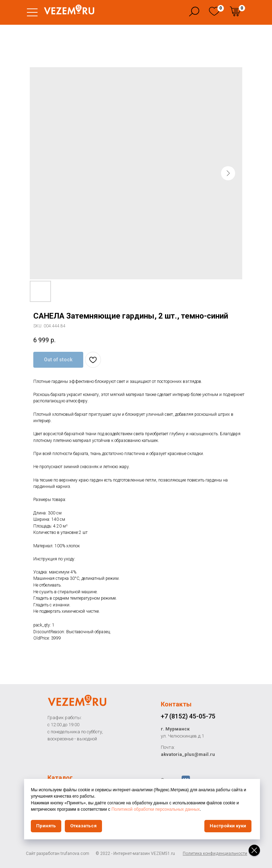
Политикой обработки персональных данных (196, 809)
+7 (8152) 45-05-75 (188, 716)
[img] (214, 11)
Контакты (176, 704)
